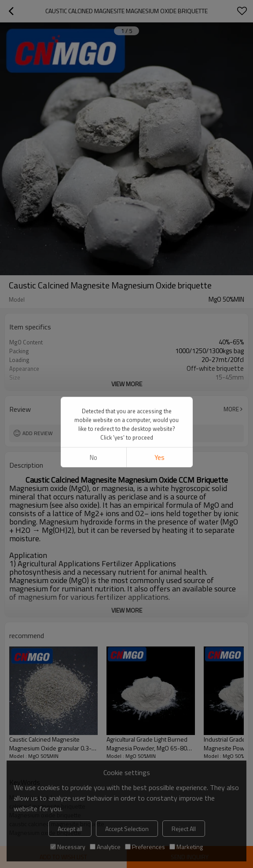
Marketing (186, 847)
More (231, 409)
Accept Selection (127, 829)
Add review (38, 433)
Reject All (184, 829)
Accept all (70, 829)
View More (127, 384)
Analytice (105, 847)
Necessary (68, 847)
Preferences (145, 847)
